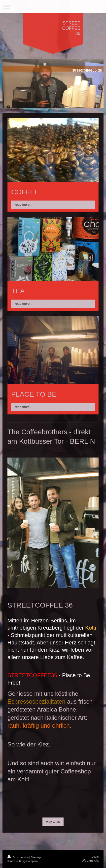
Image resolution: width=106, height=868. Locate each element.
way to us (53, 822)
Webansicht (90, 860)
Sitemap (36, 857)
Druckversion (18, 857)
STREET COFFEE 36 (71, 28)
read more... (24, 205)
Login (95, 857)
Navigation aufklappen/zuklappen (53, 7)
